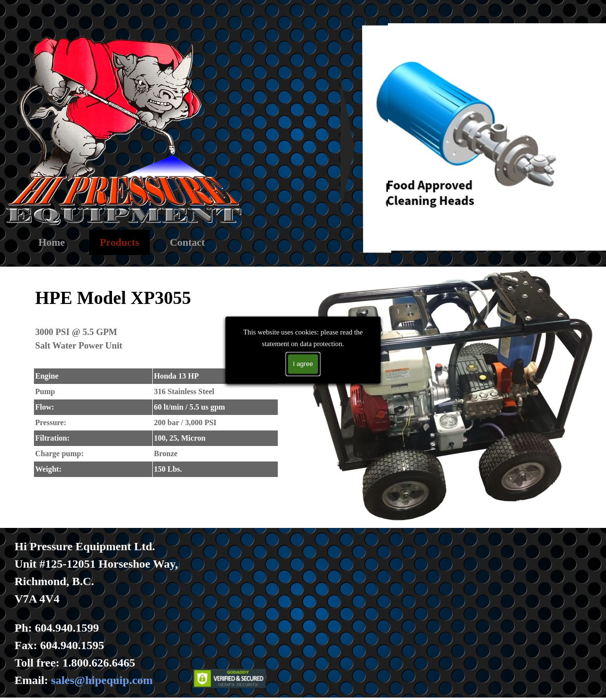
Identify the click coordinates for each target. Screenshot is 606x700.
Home (52, 242)
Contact (187, 242)
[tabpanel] (156, 380)
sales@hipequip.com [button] (102, 680)
